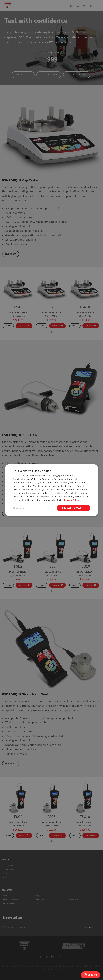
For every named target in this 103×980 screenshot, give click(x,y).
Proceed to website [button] (73, 508)
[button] (19, 508)
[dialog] (51, 490)
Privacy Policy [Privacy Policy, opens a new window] (72, 500)
